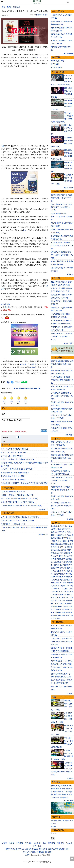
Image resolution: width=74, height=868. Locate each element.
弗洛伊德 (56, 547)
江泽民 (61, 556)
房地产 (63, 574)
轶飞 (61, 789)
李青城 (61, 795)
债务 (69, 568)
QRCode (18, 382)
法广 (61, 565)
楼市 (67, 574)
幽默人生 (66, 612)
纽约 (35, 852)
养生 (58, 618)
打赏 (38, 15)
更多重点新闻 (69, 188)
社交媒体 (67, 565)
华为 (52, 562)
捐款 (44, 843)
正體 (68, 2)
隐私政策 (37, 843)
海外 (57, 604)
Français (34, 855)
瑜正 (70, 795)
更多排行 (70, 694)
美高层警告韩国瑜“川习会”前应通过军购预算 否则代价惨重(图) (62, 364)
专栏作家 (56, 782)
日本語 (47, 855)
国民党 (69, 544)
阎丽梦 (70, 547)
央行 (65, 568)
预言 (60, 615)
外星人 (68, 615)
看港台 (9, 7)
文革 (54, 618)
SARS (53, 595)
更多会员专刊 (69, 54)
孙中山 (61, 606)
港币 (58, 574)
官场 (67, 562)
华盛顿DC (41, 852)
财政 (71, 574)
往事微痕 (54, 541)
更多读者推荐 (43, 535)
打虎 (63, 562)
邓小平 (55, 610)
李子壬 (57, 798)
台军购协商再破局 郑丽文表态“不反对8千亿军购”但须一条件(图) (62, 255)
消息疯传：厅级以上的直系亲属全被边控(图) (17, 496)
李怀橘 (53, 826)
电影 (3, 146)
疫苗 (67, 538)
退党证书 (56, 849)
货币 (63, 571)
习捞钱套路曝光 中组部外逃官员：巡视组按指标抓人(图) (21, 507)
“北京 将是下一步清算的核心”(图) (13, 493)
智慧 (71, 612)
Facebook (69, 843)
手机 (56, 615)
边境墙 (57, 553)
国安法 (58, 538)
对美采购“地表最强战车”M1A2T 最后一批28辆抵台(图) (61, 217)
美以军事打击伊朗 (57, 61)
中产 (56, 577)
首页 (3, 7)
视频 (54, 697)
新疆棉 (53, 538)
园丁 (63, 792)
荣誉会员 (23, 364)
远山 (65, 789)
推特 (34, 846)
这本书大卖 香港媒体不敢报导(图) (13, 481)
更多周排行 (69, 435)
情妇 (71, 559)
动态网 (62, 849)
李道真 (53, 789)
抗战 (56, 606)
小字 (46, 15)
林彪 (60, 610)
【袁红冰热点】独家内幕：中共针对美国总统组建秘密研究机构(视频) (61, 642)
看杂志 (34, 849)
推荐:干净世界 (10, 849)
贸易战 (53, 532)
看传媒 (45, 849)
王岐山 (58, 550)
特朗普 (53, 529)
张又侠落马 (55, 64)
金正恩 (53, 550)
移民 (64, 598)
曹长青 (62, 798)
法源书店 (28, 849)
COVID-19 (69, 529)
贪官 (67, 559)
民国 (70, 604)
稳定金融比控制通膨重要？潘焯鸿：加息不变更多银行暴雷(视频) (24, 484)
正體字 (27, 855)
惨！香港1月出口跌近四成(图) (12, 457)
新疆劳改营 (59, 595)
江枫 (52, 798)
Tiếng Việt (41, 855)
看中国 (7, 307)
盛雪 (67, 792)
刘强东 (57, 580)
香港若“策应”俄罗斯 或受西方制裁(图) (15, 474)
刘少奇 (64, 610)
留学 (72, 598)
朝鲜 (52, 568)
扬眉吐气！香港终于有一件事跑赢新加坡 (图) (17, 460)
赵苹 (71, 792)
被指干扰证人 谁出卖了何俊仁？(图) (14, 454)
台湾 (65, 577)
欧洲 (46, 852)
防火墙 (53, 586)
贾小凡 (69, 786)
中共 (65, 547)
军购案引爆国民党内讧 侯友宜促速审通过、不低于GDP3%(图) (62, 198)
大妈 (61, 580)
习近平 (19, 220)
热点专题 (56, 57)
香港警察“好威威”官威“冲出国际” (13, 477)
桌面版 (4, 843)
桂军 (52, 606)
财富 (52, 577)
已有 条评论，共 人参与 (12, 420)
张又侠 (64, 532)
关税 (52, 553)
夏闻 (69, 789)
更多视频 (70, 779)
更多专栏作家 (69, 801)
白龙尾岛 (65, 592)
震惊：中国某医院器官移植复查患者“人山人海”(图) (19, 500)
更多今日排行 (69, 343)
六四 (68, 532)
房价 (65, 580)
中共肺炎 (54, 526)
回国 (63, 601)
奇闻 (64, 615)
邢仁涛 (66, 795)
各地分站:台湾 (28, 852)
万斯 (61, 553)
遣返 (56, 601)
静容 (56, 795)
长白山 (58, 592)
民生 (53, 604)
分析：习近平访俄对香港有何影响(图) (15, 450)
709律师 (63, 586)
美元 (54, 571)
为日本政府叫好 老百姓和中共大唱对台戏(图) (17, 503)
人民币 (68, 571)
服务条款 (28, 843)
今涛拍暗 (59, 786)
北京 (52, 580)
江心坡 (71, 592)
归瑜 (58, 789)
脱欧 (61, 568)
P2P (61, 583)
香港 (36, 57)
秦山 (52, 795)
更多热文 (70, 519)
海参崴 (61, 577)
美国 (65, 553)
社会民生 (68, 821)
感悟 (52, 615)
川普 (70, 526)
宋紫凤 (53, 786)
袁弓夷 (70, 541)
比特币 (59, 571)
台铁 (65, 535)
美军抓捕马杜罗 (56, 68)
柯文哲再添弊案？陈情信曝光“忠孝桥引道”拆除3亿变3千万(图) (62, 245)
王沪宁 (56, 556)
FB (71, 565)
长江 (63, 538)
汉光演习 (63, 544)
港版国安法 (55, 544)
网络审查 (56, 589)
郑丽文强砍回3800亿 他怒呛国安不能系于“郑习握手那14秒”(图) (62, 480)
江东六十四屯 (65, 589)
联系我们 (51, 843)
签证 (60, 601)
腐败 (56, 562)
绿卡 (71, 601)
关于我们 (19, 843)
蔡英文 (70, 577)
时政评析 (61, 821)
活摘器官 (59, 535)
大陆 (58, 583)
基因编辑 (70, 583)
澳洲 (66, 604)
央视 (56, 598)
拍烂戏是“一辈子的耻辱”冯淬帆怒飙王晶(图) (17, 470)
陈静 (54, 792)
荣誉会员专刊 (58, 11)
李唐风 (59, 792)
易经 (60, 612)
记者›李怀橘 (5, 304)
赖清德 (64, 550)
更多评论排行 (43, 511)
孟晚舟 (69, 550)
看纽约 (39, 849)
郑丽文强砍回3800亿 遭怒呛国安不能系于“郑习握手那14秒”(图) (62, 207)
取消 (25, 230)
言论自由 (67, 595)
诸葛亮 (55, 612)
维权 (58, 586)
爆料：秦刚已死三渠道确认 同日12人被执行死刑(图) (20, 518)
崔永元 (66, 556)
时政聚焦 (17, 7)
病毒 (63, 529)
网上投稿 (60, 843)
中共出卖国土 (63, 541)
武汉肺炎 (64, 526)
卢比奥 (58, 529)
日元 (54, 574)
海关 (52, 601)
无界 (67, 849)
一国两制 (56, 565)
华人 (60, 598)
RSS (40, 846)
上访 (68, 586)
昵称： (5, 414)
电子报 (12, 843)
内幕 (54, 559)
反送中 (63, 559)
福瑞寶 (50, 849)
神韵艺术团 (20, 849)
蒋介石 (66, 606)
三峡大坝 (70, 535)
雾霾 (64, 583)
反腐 (60, 562)
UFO (61, 547)
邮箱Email (54, 833)
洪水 (70, 538)
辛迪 (67, 798)
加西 (50, 852)
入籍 (67, 601)
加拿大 (57, 568)
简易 (65, 786)
